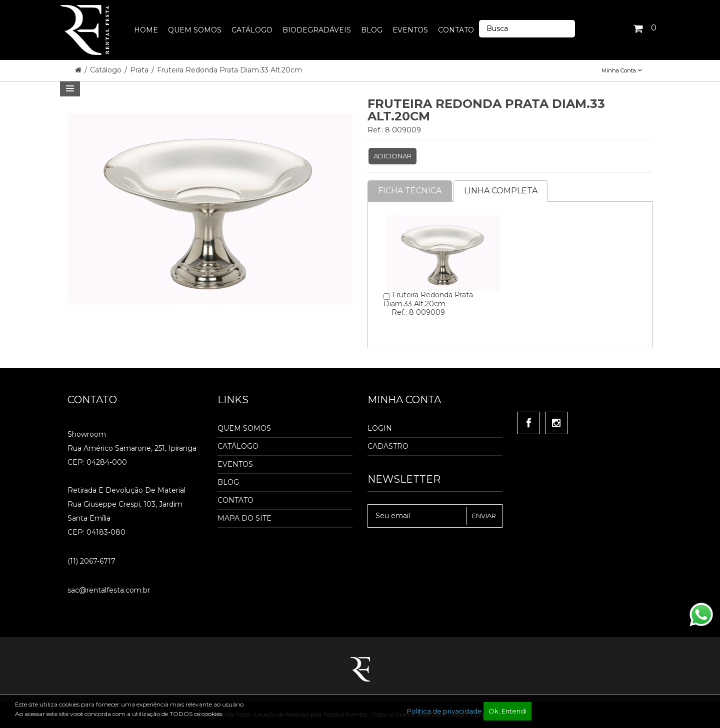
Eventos (235, 464)
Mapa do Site (244, 518)
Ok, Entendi (507, 711)
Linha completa (501, 191)
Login (380, 428)
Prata (140, 70)
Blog (228, 482)
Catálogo (107, 70)
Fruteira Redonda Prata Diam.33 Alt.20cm (229, 70)
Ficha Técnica (410, 191)
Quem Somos (244, 428)
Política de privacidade (444, 711)
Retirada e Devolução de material (126, 490)
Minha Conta (622, 70)
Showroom (87, 434)
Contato (235, 500)
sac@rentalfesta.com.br (109, 590)
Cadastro (388, 446)
